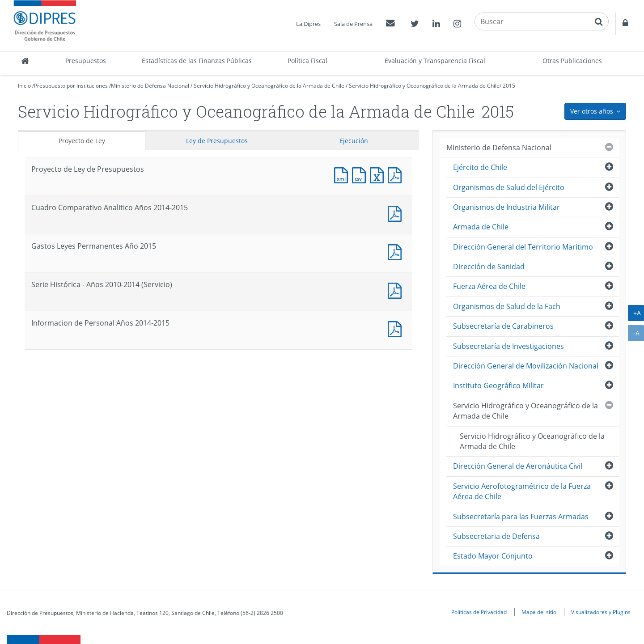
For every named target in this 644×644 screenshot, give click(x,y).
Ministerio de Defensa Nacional (150, 86)
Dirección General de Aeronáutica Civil (518, 466)
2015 (509, 86)
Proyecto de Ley (82, 141)
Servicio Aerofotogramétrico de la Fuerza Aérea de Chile (522, 491)
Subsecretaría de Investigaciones (508, 346)
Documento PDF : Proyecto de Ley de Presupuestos (397, 174)
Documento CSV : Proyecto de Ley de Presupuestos (361, 174)
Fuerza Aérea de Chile (489, 286)
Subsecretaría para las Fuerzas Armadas (521, 517)
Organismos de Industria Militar (506, 207)
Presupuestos (86, 61)
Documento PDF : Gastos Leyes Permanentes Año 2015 (397, 251)
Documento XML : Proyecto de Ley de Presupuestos (343, 174)
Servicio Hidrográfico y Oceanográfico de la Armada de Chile (269, 86)
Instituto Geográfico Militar (498, 386)
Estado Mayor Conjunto (493, 556)
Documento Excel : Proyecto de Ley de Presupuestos (379, 174)
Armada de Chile (481, 227)
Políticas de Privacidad (479, 612)
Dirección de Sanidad (489, 267)
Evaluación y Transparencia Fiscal (435, 61)
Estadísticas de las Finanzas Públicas (197, 61)
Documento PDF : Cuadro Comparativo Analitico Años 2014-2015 (397, 213)
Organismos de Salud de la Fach (507, 306)
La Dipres (308, 24)
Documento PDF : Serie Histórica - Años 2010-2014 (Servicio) (397, 290)
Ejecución (354, 141)
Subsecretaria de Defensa (496, 536)
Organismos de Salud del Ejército (509, 187)
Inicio (24, 86)
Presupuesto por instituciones (71, 86)
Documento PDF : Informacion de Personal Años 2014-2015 (397, 328)
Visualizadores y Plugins (601, 612)
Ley (217, 141)
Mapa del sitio (539, 612)
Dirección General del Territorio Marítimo (523, 247)
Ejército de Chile (480, 167)
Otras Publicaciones (572, 61)
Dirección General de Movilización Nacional (526, 366)
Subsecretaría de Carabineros (503, 326)
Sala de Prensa (353, 24)
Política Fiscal (307, 61)
